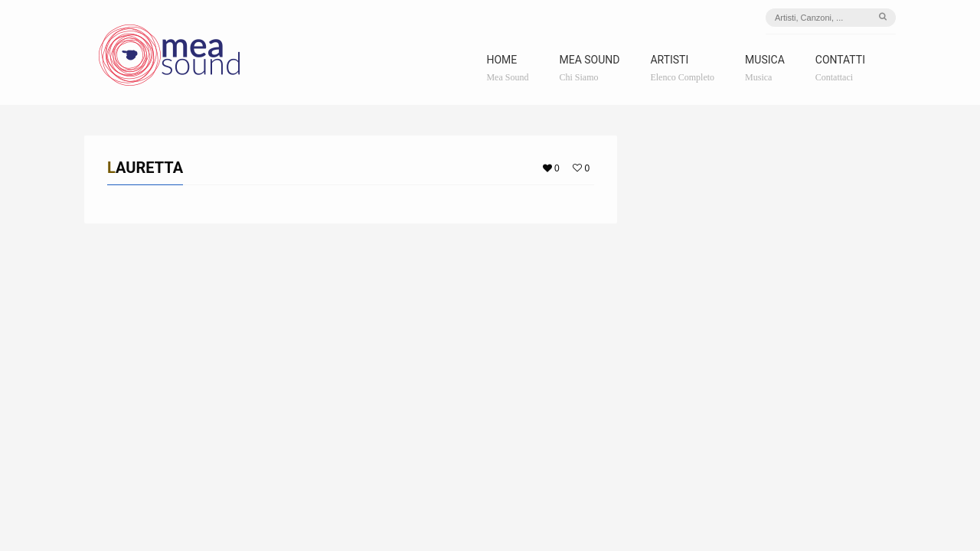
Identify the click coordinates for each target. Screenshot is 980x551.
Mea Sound (589, 68)
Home (507, 68)
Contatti (840, 68)
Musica (765, 68)
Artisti (682, 68)
